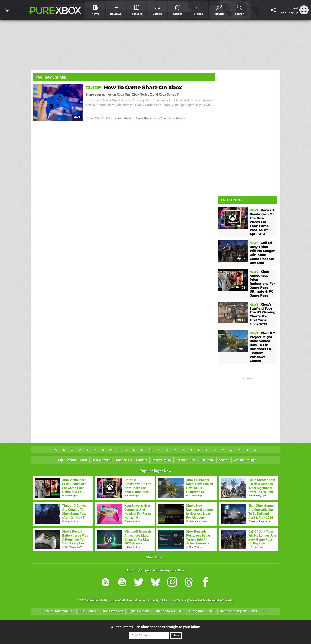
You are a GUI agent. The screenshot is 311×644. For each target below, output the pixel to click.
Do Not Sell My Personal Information (211, 600)
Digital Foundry (138, 611)
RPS (264, 611)
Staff (84, 460)
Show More (156, 557)
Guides (128, 118)
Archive (224, 460)
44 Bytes (165, 600)
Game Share (143, 118)
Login (284, 13)
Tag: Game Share (51, 77)
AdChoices (180, 600)
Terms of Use (185, 460)
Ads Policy (207, 460)
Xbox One (160, 118)
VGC (212, 611)
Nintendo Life (65, 611)
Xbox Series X (177, 118)
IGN (182, 611)
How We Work (102, 460)
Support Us (124, 460)
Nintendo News (164, 611)
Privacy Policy (161, 460)
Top (59, 460)
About (72, 460)
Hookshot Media (97, 600)
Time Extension (112, 611)
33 (241, 226)
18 (241, 320)
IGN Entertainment (133, 600)
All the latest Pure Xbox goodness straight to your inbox (155, 627)
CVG (254, 611)
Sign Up (293, 13)
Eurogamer (197, 611)
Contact (142, 460)
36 (241, 259)
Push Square (88, 611)
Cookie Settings (245, 460)
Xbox (118, 118)
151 (240, 288)
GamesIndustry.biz (233, 611)
